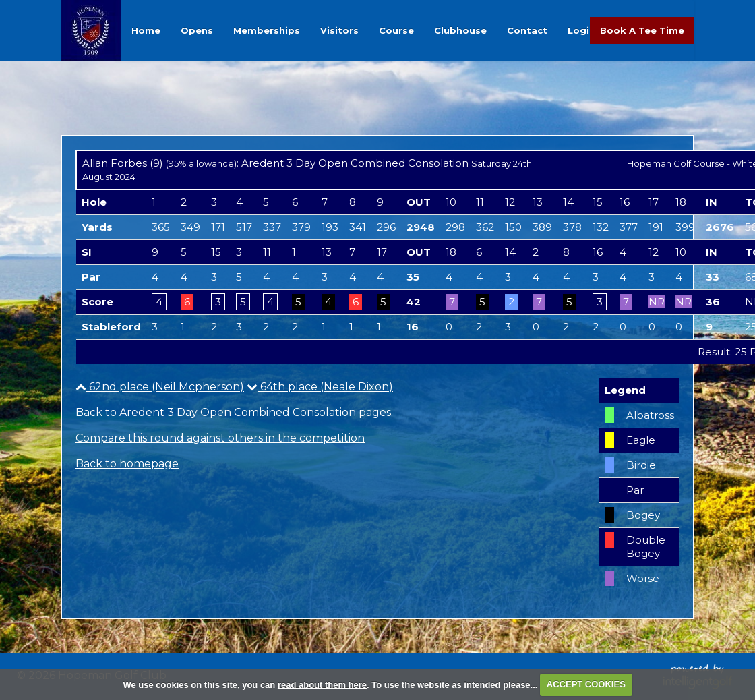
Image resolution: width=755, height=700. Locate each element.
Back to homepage (127, 464)
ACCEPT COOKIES (586, 684)
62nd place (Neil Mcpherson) (160, 387)
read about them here (322, 684)
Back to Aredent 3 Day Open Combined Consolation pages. (234, 412)
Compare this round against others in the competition (220, 438)
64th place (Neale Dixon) (320, 387)
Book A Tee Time (642, 30)
